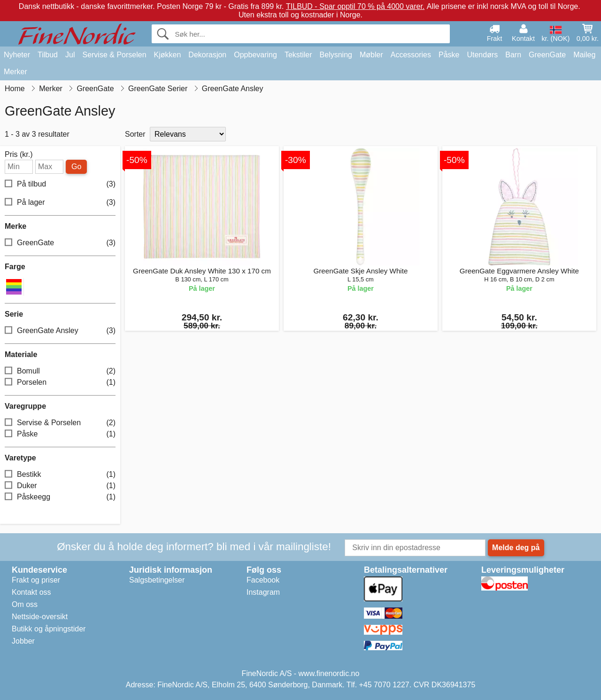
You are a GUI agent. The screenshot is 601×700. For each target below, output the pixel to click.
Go (76, 167)
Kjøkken (168, 55)
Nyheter (17, 55)
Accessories (411, 55)
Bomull (60, 371)
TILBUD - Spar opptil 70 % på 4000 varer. (355, 6)
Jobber (23, 641)
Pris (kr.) (19, 155)
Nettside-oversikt (40, 617)
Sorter (135, 134)
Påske (449, 55)
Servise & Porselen (114, 55)
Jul (70, 55)
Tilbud (48, 55)
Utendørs (482, 55)
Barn (513, 55)
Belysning (336, 55)
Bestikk (60, 475)
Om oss (25, 604)
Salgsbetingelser (157, 580)
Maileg (584, 55)
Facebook (263, 580)
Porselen (60, 383)
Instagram (263, 592)
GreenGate (547, 55)
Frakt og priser (36, 580)
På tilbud (60, 184)
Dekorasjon (207, 55)
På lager (60, 202)
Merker (15, 72)
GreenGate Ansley (60, 331)
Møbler (371, 55)
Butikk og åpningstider (49, 629)
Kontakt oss (31, 592)
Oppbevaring (255, 55)
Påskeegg (60, 497)
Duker (60, 486)
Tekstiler (298, 55)
